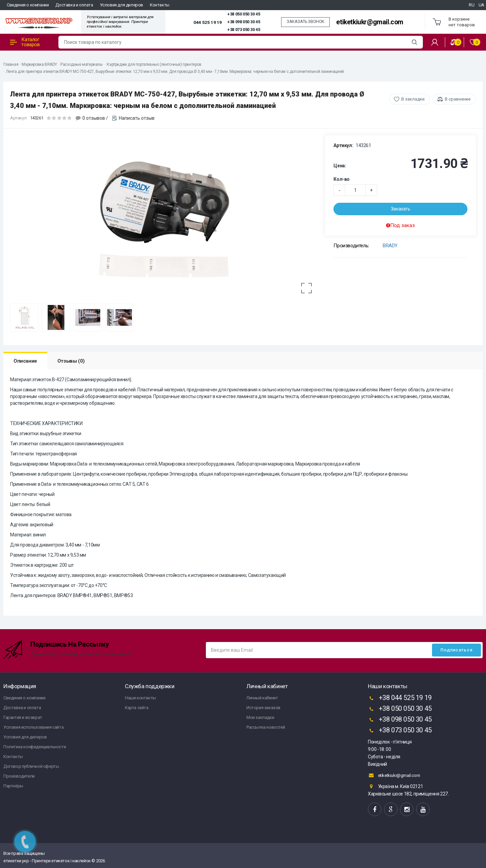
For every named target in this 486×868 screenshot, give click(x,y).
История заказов (263, 708)
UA (481, 5)
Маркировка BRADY (39, 64)
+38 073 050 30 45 (244, 30)
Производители (19, 776)
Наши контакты (140, 698)
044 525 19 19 (208, 22)
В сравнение (458, 99)
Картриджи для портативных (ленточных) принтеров (154, 64)
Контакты (160, 5)
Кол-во (342, 179)
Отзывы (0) (71, 361)
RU (471, 5)
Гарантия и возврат (23, 717)
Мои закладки (260, 717)
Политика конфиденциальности (35, 747)
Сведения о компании (28, 5)
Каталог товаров (25, 42)
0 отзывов (94, 118)
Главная (11, 64)
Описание (25, 361)
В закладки (413, 99)
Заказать (401, 209)
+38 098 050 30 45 (244, 22)
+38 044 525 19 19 (400, 698)
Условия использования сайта (33, 727)
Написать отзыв (137, 118)
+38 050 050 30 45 (244, 14)
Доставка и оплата (74, 5)
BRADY (390, 246)
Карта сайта (137, 708)
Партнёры (13, 786)
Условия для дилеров (122, 5)
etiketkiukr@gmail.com (370, 22)
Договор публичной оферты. (32, 766)
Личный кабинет (262, 698)
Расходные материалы (81, 64)
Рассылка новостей (266, 727)
